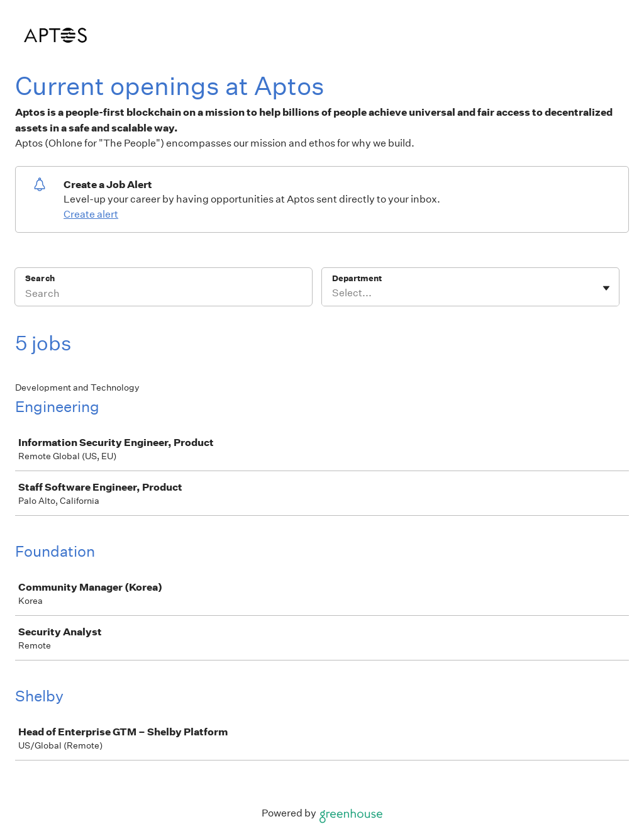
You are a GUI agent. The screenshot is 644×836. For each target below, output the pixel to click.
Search (40, 278)
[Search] (164, 295)
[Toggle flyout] (606, 288)
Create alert (91, 214)
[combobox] (333, 293)
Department (357, 278)
